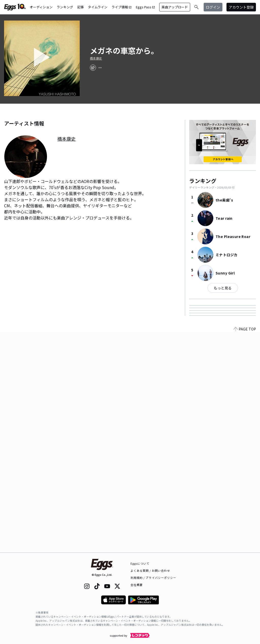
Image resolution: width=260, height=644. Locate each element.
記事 (80, 7)
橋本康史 (96, 58)
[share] (93, 68)
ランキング (65, 7)
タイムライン (98, 7)
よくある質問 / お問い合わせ (150, 571)
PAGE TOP (245, 549)
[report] (100, 68)
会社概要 (137, 585)
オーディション (41, 7)
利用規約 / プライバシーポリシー (153, 578)
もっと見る (223, 288)
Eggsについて (140, 563)
